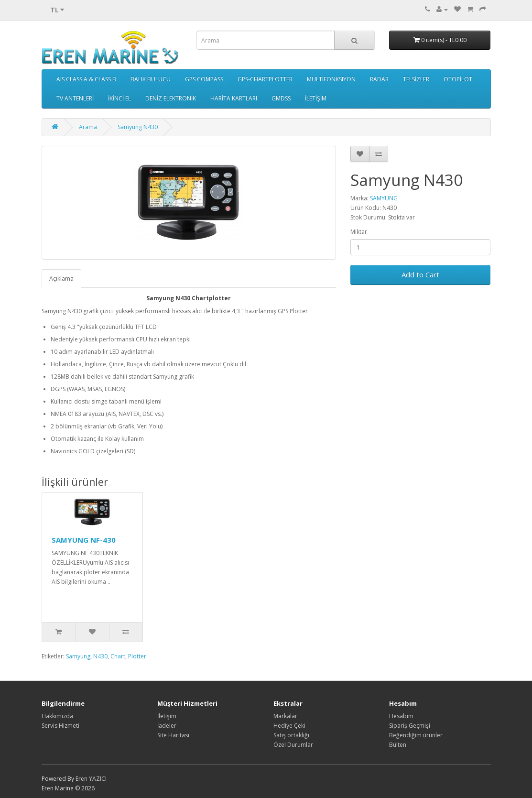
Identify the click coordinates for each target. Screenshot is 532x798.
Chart (118, 656)
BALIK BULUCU (151, 79)
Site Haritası (173, 735)
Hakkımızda (57, 716)
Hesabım (401, 716)
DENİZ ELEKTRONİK (171, 98)
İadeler (167, 726)
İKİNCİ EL (119, 98)
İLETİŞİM (316, 98)
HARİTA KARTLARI (234, 98)
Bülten (398, 745)
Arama (88, 127)
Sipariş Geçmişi (410, 726)
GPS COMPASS (204, 79)
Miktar (359, 232)
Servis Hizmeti (60, 726)
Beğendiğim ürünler (416, 735)
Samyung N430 (138, 127)
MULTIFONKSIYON (331, 79)
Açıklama (61, 279)
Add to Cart (420, 274)
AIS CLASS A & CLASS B (86, 79)
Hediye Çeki (289, 726)
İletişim (167, 716)
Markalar (285, 716)
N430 (100, 656)
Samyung (78, 656)
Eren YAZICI (91, 779)
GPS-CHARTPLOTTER (265, 79)
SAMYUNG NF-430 (84, 540)
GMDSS (281, 98)
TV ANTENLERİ (75, 98)
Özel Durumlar (293, 745)
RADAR (379, 79)
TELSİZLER (416, 79)
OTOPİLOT (458, 79)
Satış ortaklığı (291, 735)
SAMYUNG (384, 198)
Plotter (137, 656)
